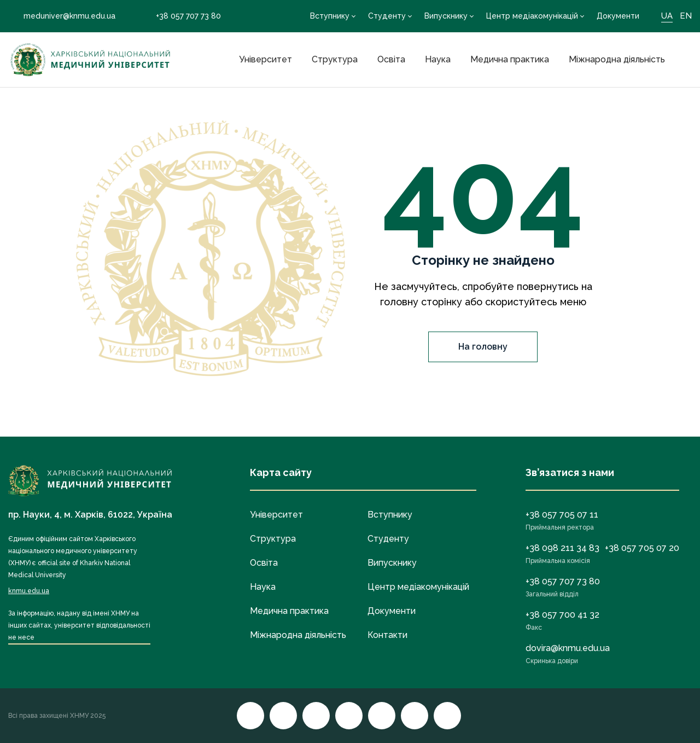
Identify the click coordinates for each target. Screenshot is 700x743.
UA (667, 16)
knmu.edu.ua (29, 591)
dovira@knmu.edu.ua (568, 648)
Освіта (391, 59)
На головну (483, 347)
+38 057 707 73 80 (181, 16)
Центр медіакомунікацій (532, 16)
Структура (335, 59)
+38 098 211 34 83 (562, 548)
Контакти (387, 635)
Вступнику (330, 16)
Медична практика (510, 59)
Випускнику (446, 16)
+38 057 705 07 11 (562, 515)
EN (686, 16)
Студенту (387, 16)
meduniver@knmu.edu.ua (62, 16)
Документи (618, 16)
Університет (266, 59)
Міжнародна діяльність (617, 59)
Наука (438, 59)
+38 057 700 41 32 (562, 615)
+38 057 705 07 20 (642, 548)
